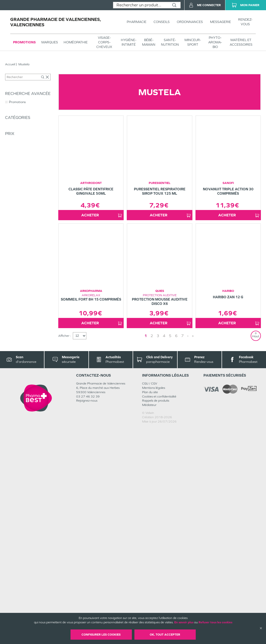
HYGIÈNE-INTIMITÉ (129, 42)
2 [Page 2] (160, 552)
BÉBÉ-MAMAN (149, 42)
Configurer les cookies (101, 635)
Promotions (24, 42)
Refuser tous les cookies (215, 622)
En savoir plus (184, 622)
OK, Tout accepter (165, 635)
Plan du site (150, 608)
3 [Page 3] (166, 552)
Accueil (10, 64)
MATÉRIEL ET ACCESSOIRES (241, 42)
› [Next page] (178, 552)
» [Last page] (183, 552)
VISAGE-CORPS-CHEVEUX (104, 42)
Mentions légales (154, 604)
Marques (50, 42)
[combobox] (141, 5)
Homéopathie (76, 42)
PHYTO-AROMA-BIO (215, 42)
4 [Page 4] (172, 552)
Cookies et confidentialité (159, 612)
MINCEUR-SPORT (193, 42)
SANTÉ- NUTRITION (170, 42)
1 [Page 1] (154, 552)
